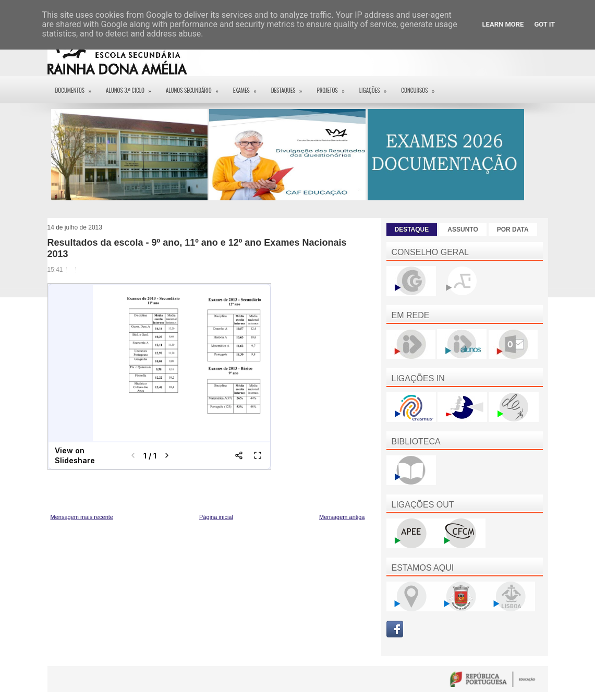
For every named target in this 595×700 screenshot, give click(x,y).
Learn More (503, 24)
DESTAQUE (412, 230)
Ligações (377, 87)
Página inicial (216, 517)
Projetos (334, 87)
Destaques (290, 87)
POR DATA (513, 230)
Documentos (77, 87)
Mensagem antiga (342, 517)
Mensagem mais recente (82, 517)
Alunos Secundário (196, 87)
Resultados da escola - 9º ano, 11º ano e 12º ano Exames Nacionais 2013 (197, 248)
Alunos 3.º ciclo (132, 87)
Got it (544, 24)
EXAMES (248, 87)
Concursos (421, 87)
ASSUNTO (463, 230)
